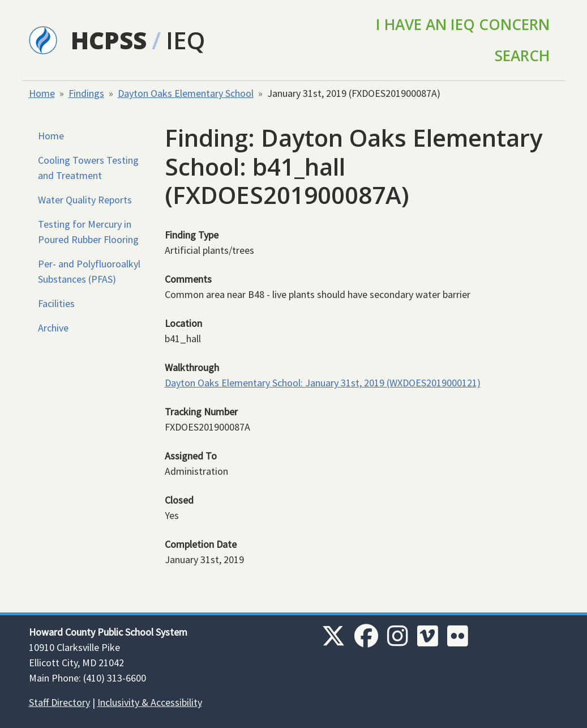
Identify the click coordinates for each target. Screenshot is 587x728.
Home (42, 93)
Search (522, 56)
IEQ (185, 40)
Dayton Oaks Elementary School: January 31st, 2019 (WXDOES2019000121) (323, 383)
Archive (53, 328)
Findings (86, 93)
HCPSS (109, 40)
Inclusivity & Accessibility (150, 702)
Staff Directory (59, 702)
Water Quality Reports (85, 200)
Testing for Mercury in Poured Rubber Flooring (88, 232)
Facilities (56, 303)
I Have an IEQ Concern (463, 24)
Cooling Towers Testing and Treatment (88, 168)
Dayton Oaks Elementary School (186, 93)
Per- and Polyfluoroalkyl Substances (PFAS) (89, 271)
